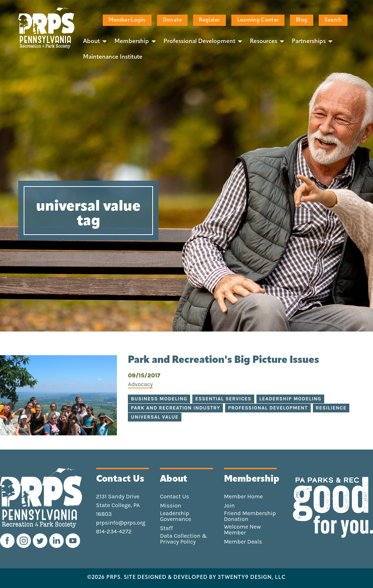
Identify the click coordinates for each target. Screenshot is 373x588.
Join (229, 506)
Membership (132, 42)
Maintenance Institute (113, 57)
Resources (264, 42)
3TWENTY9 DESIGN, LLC (252, 578)
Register (209, 20)
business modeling (159, 399)
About (91, 42)
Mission (170, 506)
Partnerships (309, 42)
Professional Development (199, 42)
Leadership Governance (176, 516)
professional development (268, 408)
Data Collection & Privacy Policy (184, 539)
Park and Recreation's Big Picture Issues (223, 360)
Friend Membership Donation (250, 516)
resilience (331, 408)
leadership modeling (290, 399)
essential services (223, 399)
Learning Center (258, 20)
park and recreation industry (175, 408)
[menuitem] (93, 41)
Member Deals (243, 542)
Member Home (244, 497)
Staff (166, 528)
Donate (172, 20)
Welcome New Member (242, 530)
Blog (302, 20)
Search (333, 20)
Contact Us (174, 497)
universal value (155, 417)
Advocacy (140, 384)
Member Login (127, 20)
